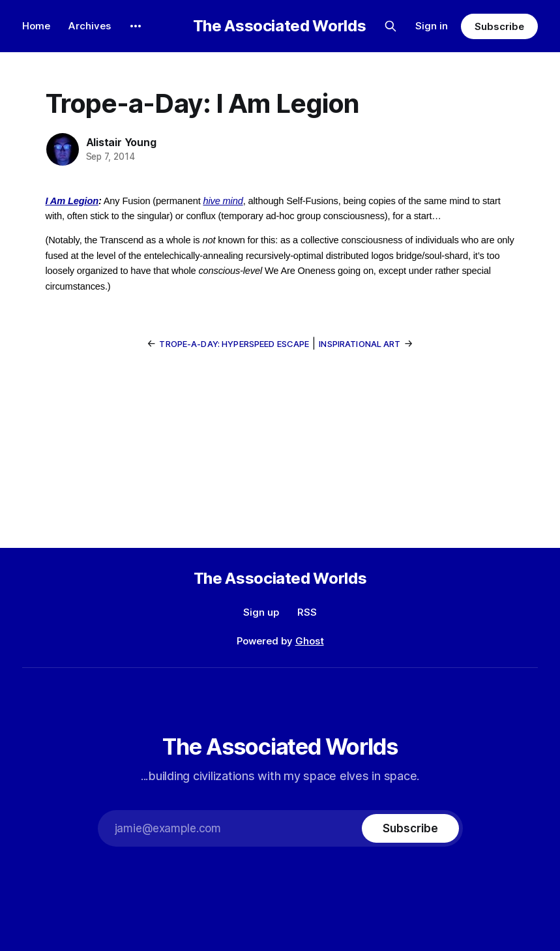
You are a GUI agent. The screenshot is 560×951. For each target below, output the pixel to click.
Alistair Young (121, 142)
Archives (90, 26)
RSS (307, 612)
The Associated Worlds (279, 26)
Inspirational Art (360, 344)
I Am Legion (72, 201)
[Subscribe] (410, 828)
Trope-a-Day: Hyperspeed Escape (234, 344)
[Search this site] (391, 26)
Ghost (310, 641)
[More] (136, 26)
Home (36, 26)
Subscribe (499, 26)
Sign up (261, 612)
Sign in (432, 26)
